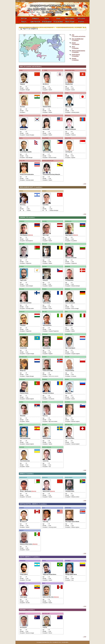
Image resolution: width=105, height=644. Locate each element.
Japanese (23, 1)
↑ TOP (85, 184)
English (18, 1)
